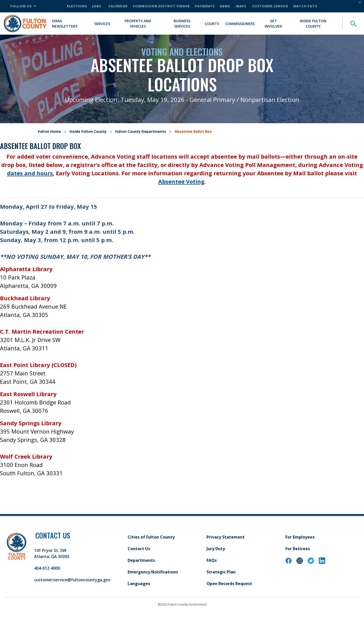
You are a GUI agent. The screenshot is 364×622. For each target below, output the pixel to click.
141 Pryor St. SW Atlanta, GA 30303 (52, 553)
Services (102, 24)
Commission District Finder (161, 6)
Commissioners (240, 24)
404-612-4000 (47, 568)
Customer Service (270, 6)
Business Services (182, 24)
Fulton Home (49, 131)
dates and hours (30, 173)
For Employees (300, 537)
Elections (77, 6)
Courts (212, 24)
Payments (205, 6)
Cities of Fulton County (151, 537)
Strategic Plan (221, 572)
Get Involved (273, 24)
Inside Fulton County (313, 24)
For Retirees (298, 549)
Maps (241, 6)
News (225, 6)
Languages (139, 584)
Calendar (118, 6)
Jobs (97, 6)
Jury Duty (216, 549)
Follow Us (23, 6)
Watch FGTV (305, 6)
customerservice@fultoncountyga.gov (72, 580)
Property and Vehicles (138, 24)
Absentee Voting (181, 181)
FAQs (212, 560)
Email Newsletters (65, 24)
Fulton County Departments (141, 131)
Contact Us (139, 549)
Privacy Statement (226, 537)
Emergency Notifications (153, 572)
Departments (141, 560)
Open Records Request (229, 584)
